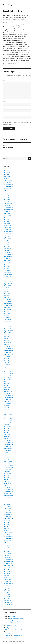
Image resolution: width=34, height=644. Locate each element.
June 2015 (7, 431)
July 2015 (6, 429)
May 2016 (7, 409)
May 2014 (7, 456)
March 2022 (7, 272)
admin (6, 64)
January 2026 (8, 182)
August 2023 (7, 239)
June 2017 (7, 384)
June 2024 (7, 219)
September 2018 (9, 354)
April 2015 (7, 434)
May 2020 (7, 315)
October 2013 (8, 470)
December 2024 (8, 208)
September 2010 (9, 542)
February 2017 (8, 391)
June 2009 (7, 571)
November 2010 (8, 538)
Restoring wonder (17, 636)
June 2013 (7, 478)
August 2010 (7, 544)
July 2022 (7, 264)
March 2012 (7, 507)
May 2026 (7, 174)
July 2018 (7, 358)
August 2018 (7, 356)
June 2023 (7, 243)
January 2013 (8, 487)
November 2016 (8, 397)
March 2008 (8, 601)
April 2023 (7, 247)
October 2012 (8, 493)
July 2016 (6, 405)
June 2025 (7, 196)
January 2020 (8, 323)
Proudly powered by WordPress (16, 641)
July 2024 (7, 217)
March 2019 (7, 343)
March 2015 (7, 436)
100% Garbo (13, 616)
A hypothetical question (16, 618)
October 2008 (8, 587)
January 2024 (8, 229)
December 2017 (8, 372)
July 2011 (6, 522)
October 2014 (8, 446)
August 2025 (7, 192)
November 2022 (8, 257)
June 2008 (7, 595)
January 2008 (8, 605)
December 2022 (8, 255)
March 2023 (7, 249)
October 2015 (8, 423)
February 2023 (8, 251)
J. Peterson (7, 630)
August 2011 (7, 521)
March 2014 (7, 460)
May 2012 (7, 503)
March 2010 (7, 554)
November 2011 (8, 515)
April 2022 (7, 270)
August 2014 (7, 450)
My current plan (12, 628)
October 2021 (8, 282)
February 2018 (8, 368)
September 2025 (9, 190)
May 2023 (7, 245)
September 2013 (8, 472)
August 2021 (7, 286)
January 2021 (8, 300)
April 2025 (7, 200)
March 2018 (7, 366)
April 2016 (7, 411)
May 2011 (7, 526)
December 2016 (8, 395)
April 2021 (7, 294)
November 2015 (8, 421)
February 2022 (8, 274)
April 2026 (7, 176)
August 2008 (8, 591)
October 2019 (8, 329)
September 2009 (9, 565)
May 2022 (7, 268)
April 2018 (7, 364)
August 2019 (7, 333)
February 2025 (8, 204)
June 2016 (7, 407)
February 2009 (8, 579)
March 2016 (7, 413)
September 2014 (8, 448)
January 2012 (8, 511)
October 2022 (8, 258)
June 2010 (7, 548)
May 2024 (7, 221)
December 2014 (8, 442)
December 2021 (8, 278)
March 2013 (7, 483)
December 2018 (8, 348)
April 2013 (7, 481)
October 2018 (8, 352)
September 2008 (9, 589)
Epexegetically (8, 634)
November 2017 (8, 374)
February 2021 (8, 298)
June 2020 (7, 313)
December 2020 (8, 302)
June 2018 (7, 360)
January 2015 (8, 440)
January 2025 (8, 206)
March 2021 (7, 296)
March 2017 (7, 390)
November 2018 (8, 350)
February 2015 (8, 438)
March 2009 (8, 577)
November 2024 (8, 210)
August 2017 (7, 380)
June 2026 (7, 172)
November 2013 (8, 468)
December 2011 (8, 513)
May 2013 (7, 479)
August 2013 (7, 474)
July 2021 (6, 288)
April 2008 (7, 599)
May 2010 (7, 550)
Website (5, 115)
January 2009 (8, 581)
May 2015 (7, 433)
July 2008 (7, 593)
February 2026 (8, 180)
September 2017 (8, 378)
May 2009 (7, 573)
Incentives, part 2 (17, 630)
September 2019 (8, 331)
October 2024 (8, 212)
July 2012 (6, 499)
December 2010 (8, 536)
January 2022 (8, 276)
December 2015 (8, 419)
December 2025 (8, 184)
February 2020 (8, 321)
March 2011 (7, 530)
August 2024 (8, 215)
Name (5, 101)
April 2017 (7, 388)
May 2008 (7, 597)
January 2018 (8, 370)
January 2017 (8, 393)
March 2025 (7, 202)
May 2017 (7, 386)
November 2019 (8, 327)
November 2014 (8, 444)
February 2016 (8, 415)
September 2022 (9, 260)
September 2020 (9, 307)
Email (5, 108)
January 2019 (8, 346)
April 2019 (7, 341)
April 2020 (7, 317)
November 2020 (9, 303)
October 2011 (8, 517)
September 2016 (8, 401)
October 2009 (8, 564)
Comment (6, 80)
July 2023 (7, 241)
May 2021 (7, 292)
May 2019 (7, 339)
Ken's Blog (7, 5)
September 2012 (8, 495)
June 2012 (7, 501)
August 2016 (7, 403)
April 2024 (7, 223)
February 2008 (8, 603)
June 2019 (7, 337)
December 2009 (9, 560)
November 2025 (8, 186)
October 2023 (8, 235)
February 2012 (8, 509)
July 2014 (6, 452)
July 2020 (7, 311)
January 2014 (8, 464)
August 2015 (7, 427)
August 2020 (8, 309)
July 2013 (6, 476)
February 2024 (8, 227)
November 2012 (8, 491)
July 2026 (7, 170)
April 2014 (7, 458)
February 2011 (8, 532)
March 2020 (7, 319)
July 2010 (7, 546)
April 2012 (7, 505)
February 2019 (8, 345)
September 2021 (8, 284)
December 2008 (9, 583)
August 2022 (8, 262)
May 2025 (7, 198)
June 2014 (7, 454)
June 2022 (7, 266)
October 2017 (8, 376)
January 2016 (8, 417)
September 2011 (8, 519)
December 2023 (8, 231)
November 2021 (8, 280)
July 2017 (6, 382)
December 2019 (8, 325)
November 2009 (9, 562)
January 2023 (8, 253)
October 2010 (8, 540)
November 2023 (8, 233)
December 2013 (8, 466)
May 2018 (7, 362)
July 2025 (7, 194)
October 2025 (8, 188)
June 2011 (7, 524)
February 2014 (8, 462)
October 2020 (8, 305)
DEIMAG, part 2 (14, 624)
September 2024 (9, 214)
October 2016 (8, 399)
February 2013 (8, 485)
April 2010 (7, 552)
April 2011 (7, 528)
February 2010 (8, 556)
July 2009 (7, 569)
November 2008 (9, 585)
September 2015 (8, 425)
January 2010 (8, 558)
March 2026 (7, 178)
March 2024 (7, 225)
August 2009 (8, 567)
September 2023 (9, 237)
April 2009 (7, 575)
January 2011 (8, 534)
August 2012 (7, 497)
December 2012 (8, 489)
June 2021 (7, 290)
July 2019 (6, 335)
